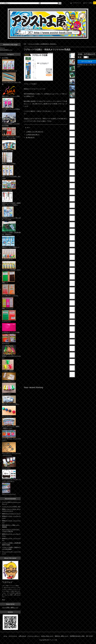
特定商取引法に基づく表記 (77, 636)
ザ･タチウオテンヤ (7, 259)
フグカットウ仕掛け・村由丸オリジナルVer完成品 (11, 548)
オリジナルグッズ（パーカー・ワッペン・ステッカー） (11, 480)
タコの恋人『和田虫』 (8, 371)
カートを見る (91, 3)
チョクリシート (6, 321)
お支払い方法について (47, 636)
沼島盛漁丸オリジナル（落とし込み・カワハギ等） (11, 219)
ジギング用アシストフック (9, 71)
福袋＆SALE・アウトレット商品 (11, 96)
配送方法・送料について (62, 636)
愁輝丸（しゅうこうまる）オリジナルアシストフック (11, 510)
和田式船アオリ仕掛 (8, 151)
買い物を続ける (30, 137)
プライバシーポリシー (34, 636)
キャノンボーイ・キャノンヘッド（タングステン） (11, 454)
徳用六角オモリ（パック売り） (11, 404)
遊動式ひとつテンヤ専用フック (11, 247)
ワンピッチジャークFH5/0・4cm (11, 507)
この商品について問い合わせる (34, 132)
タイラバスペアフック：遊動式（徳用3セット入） (11, 427)
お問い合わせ (22, 636)
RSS (87, 636)
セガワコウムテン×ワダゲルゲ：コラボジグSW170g (11, 530)
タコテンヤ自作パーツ (8, 381)
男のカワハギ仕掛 (7, 190)
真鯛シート (5, 283)
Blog (3, 600)
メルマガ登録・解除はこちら (10, 607)
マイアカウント (77, 3)
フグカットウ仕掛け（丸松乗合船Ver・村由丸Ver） (43, 44)
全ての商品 (5, 58)
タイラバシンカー (7, 416)
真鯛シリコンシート (8, 308)
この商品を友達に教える (33, 134)
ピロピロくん (6, 343)
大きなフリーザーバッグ (9, 494)
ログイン (2, 48)
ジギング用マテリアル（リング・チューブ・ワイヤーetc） (11, 137)
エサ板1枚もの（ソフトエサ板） (11, 332)
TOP (25, 44)
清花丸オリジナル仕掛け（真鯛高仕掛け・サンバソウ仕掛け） (11, 204)
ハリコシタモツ (6, 468)
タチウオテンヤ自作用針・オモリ (11, 270)
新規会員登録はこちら (6, 50)
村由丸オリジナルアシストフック (11, 514)
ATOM (91, 636)
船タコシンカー (6, 394)
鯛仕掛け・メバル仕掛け (9, 163)
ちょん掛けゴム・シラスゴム (10, 295)
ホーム (5, 636)
